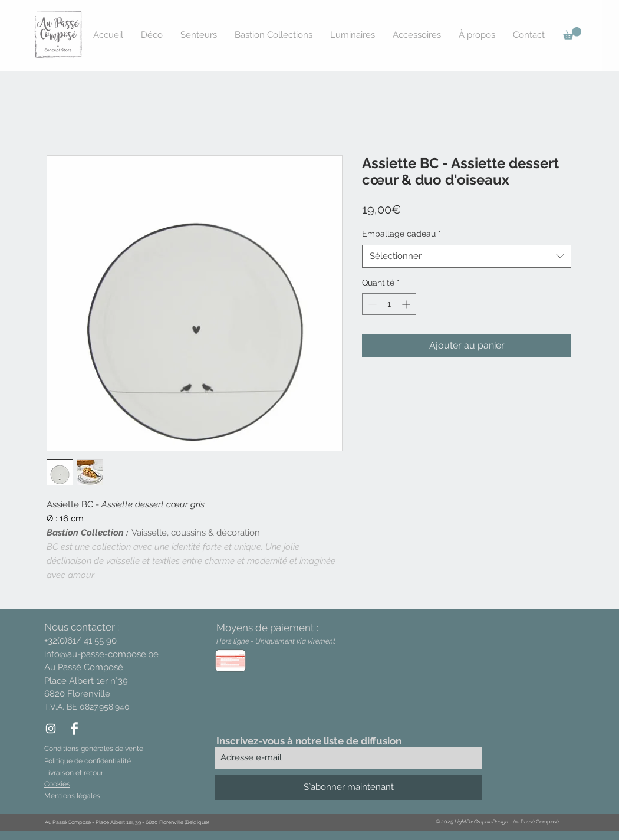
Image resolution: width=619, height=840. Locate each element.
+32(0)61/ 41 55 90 (80, 641)
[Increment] (407, 304)
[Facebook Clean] (74, 729)
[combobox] (467, 256)
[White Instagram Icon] (51, 729)
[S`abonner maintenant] (348, 787)
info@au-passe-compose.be (101, 654)
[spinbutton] (389, 304)
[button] (572, 33)
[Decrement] (371, 304)
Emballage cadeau (401, 234)
